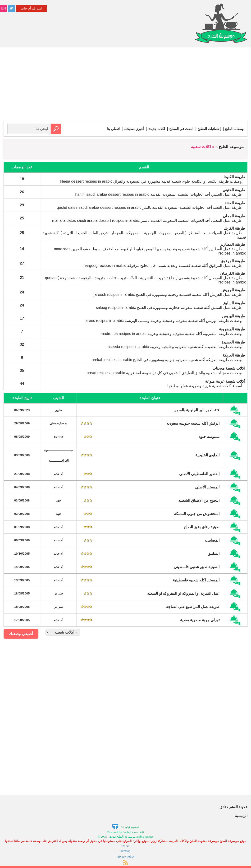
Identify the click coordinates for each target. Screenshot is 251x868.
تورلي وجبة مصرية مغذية (200, 620)
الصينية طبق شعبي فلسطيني (197, 567)
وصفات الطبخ (234, 129)
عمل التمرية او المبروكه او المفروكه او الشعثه (183, 593)
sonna (59, 437)
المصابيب (212, 540)
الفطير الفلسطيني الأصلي (199, 474)
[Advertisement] (125, 85)
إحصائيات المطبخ (209, 129)
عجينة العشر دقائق (233, 807)
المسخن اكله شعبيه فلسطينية (196, 580)
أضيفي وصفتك (21, 634)
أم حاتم (58, 474)
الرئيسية (241, 816)
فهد (58, 500)
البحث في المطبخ (181, 129)
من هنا (125, 845)
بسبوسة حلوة (209, 437)
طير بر (59, 593)
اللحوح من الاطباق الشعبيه (199, 500)
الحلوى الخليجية (207, 455)
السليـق (213, 554)
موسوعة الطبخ (231, 147)
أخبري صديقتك (134, 129)
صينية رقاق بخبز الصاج (202, 527)
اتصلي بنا (113, 129)
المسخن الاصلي (207, 487)
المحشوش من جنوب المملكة (197, 514)
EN (3, 8)
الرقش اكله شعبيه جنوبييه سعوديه (193, 423)
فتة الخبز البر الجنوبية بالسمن (197, 410)
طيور (58, 410)
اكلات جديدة (157, 129)
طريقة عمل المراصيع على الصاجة (193, 607)
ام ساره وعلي (59, 423)
